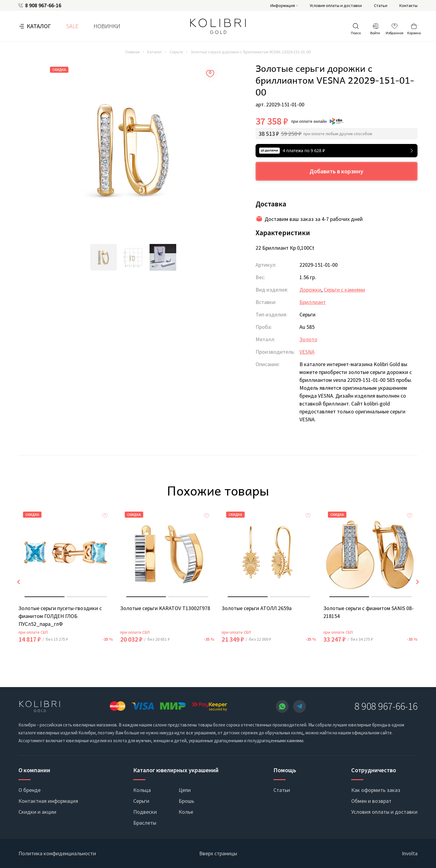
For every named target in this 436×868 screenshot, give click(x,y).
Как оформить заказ (376, 790)
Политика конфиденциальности (57, 853)
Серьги (176, 52)
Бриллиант (313, 302)
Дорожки (310, 290)
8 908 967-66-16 (43, 5)
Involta (410, 853)
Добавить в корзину (336, 171)
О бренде (30, 790)
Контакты (408, 5)
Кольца (142, 790)
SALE (72, 26)
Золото (308, 339)
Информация (283, 5)
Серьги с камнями (344, 290)
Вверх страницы (218, 853)
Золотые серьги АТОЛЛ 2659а (257, 608)
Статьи (381, 5)
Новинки (107, 26)
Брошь (186, 801)
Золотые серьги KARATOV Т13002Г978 (165, 608)
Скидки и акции (37, 812)
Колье (186, 812)
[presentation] (18, 582)
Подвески (145, 812)
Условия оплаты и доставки (336, 5)
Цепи (185, 790)
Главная (132, 52)
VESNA (307, 352)
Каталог (39, 26)
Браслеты (145, 823)
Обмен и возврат (371, 801)
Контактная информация (48, 801)
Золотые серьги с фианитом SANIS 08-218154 (368, 612)
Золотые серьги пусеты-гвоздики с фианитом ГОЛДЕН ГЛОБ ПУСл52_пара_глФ (60, 616)
